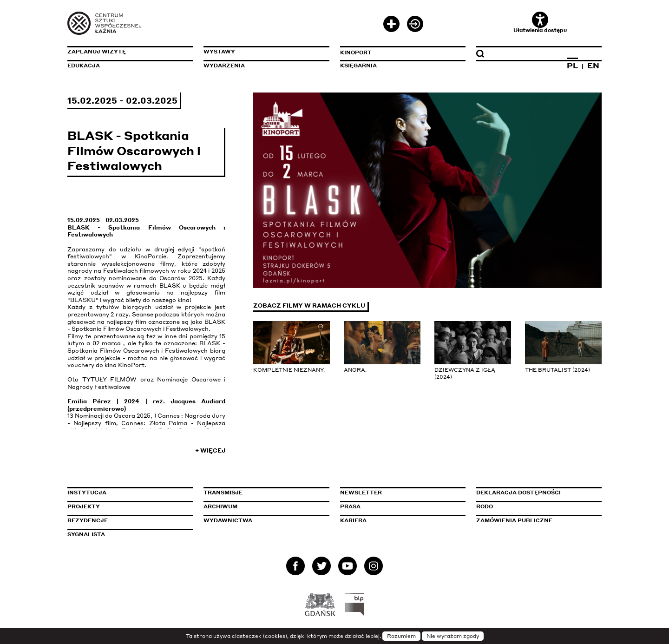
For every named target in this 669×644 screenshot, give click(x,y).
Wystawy (219, 52)
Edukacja (84, 66)
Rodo (485, 506)
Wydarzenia (224, 66)
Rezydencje (88, 520)
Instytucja (87, 493)
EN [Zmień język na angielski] (593, 66)
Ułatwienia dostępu (540, 23)
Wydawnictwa (228, 520)
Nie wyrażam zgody (453, 636)
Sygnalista (86, 534)
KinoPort (356, 53)
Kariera (353, 520)
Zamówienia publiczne (535, 520)
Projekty (84, 506)
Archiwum (220, 506)
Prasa (350, 506)
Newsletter (361, 493)
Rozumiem (401, 636)
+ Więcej (210, 450)
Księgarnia (358, 66)
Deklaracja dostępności (518, 493)
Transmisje (262, 493)
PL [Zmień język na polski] (572, 66)
